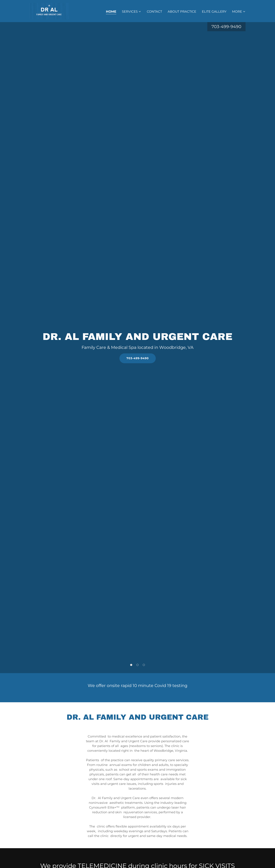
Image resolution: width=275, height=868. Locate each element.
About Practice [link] (182, 12)
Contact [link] (154, 12)
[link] (49, 11)
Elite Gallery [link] (214, 12)
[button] (132, 12)
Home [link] (111, 12)
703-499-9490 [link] (226, 27)
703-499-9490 (138, 358)
